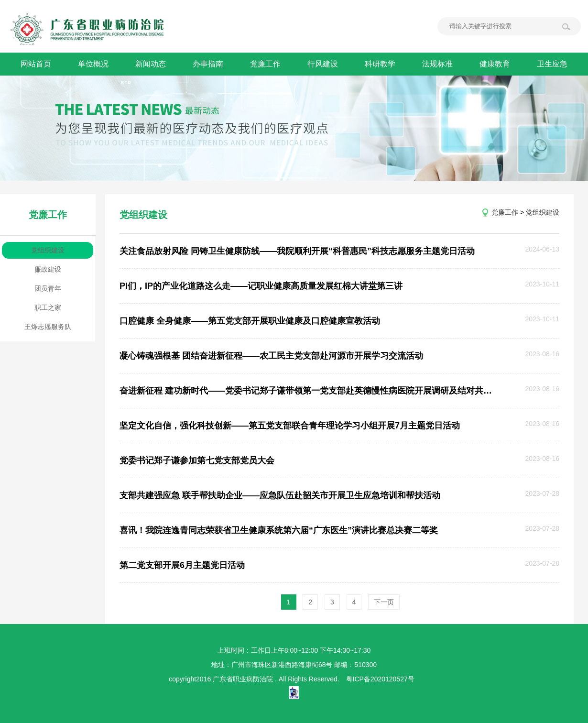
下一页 (384, 602)
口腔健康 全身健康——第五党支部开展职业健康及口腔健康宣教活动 (250, 321)
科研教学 (380, 64)
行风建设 (323, 64)
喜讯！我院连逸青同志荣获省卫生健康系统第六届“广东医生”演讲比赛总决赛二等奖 (279, 530)
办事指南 (208, 64)
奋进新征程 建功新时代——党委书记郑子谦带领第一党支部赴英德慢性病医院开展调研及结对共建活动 (306, 391)
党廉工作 (265, 64)
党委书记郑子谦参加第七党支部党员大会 (197, 460)
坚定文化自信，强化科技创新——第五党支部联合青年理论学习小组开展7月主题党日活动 (290, 426)
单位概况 (93, 64)
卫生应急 (552, 64)
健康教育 (495, 64)
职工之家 (48, 307)
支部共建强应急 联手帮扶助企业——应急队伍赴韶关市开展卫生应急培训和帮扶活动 (280, 495)
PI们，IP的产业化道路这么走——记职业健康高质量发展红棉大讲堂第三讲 (261, 286)
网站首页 (36, 64)
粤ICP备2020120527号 (380, 679)
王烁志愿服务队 (48, 327)
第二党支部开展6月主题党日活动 (182, 565)
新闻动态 (151, 64)
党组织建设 (48, 250)
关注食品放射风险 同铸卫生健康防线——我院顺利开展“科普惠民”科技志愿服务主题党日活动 (297, 251)
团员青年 (48, 288)
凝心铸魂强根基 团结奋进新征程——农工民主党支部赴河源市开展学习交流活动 (271, 356)
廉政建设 (48, 269)
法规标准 (437, 64)
